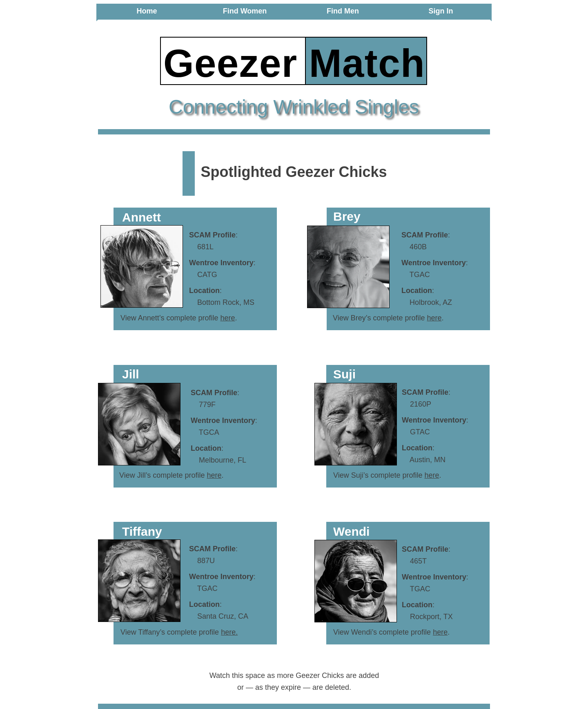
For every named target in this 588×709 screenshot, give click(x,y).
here (227, 318)
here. (229, 632)
